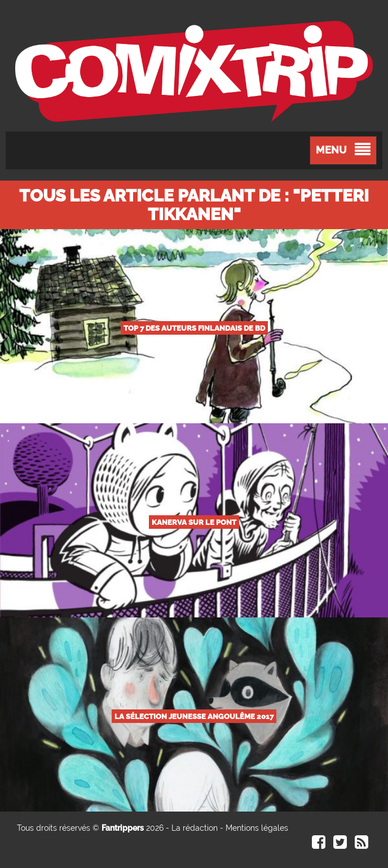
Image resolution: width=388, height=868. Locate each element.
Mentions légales (257, 828)
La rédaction (195, 828)
